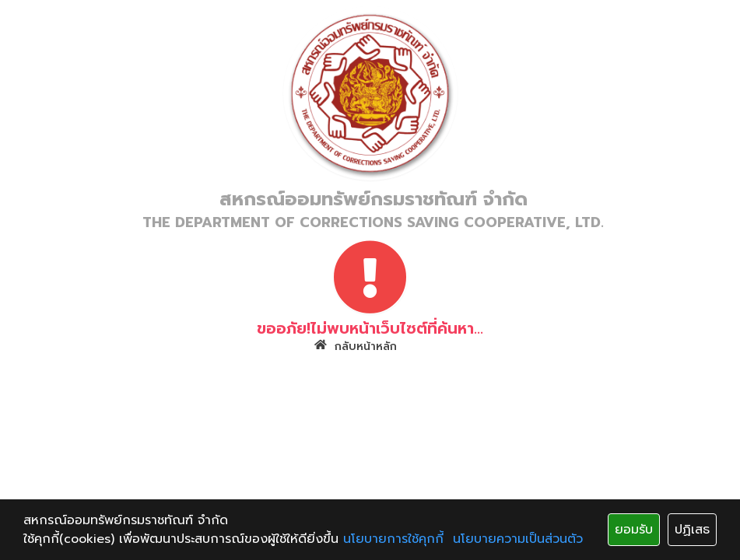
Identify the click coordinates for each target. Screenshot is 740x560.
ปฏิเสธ (692, 530)
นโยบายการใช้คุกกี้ (393, 539)
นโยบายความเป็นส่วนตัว (518, 539)
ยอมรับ (634, 530)
